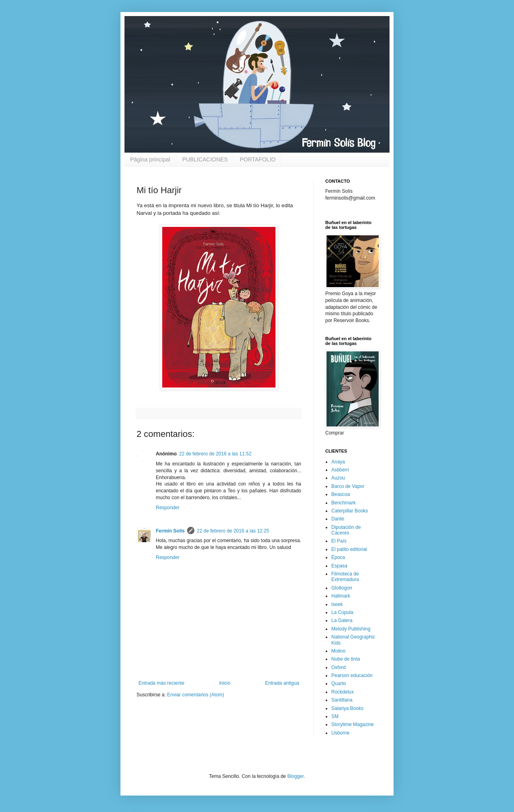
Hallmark (341, 596)
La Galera (342, 620)
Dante (338, 519)
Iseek (337, 604)
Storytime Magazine (353, 724)
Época (338, 557)
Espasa (339, 566)
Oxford (339, 667)
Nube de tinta (346, 659)
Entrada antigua (282, 683)
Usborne (340, 733)
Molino (338, 651)
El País (339, 541)
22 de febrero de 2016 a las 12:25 (233, 531)
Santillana (342, 700)
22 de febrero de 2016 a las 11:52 (215, 454)
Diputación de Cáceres (346, 530)
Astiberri (340, 470)
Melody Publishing (351, 629)
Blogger (295, 776)
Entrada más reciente (161, 683)
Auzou (338, 478)
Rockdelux (343, 692)
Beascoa (341, 494)
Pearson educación (352, 675)
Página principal (150, 159)
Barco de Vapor (348, 486)
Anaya (338, 462)
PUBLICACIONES (205, 159)
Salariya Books (347, 708)
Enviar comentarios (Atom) (196, 695)
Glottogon (342, 588)
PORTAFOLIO (258, 159)
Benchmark (344, 503)
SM (335, 716)
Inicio (225, 683)
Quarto (339, 683)
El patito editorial (349, 549)
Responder (168, 508)
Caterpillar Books (350, 511)
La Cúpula (342, 612)
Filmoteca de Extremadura (345, 577)
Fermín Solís (170, 531)
